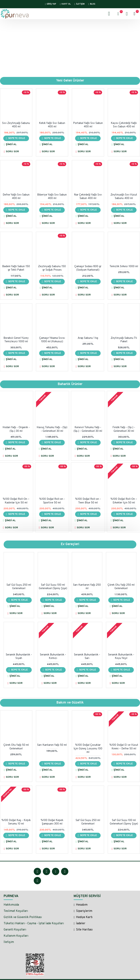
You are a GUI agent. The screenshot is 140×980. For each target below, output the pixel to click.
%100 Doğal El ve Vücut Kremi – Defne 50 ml (124, 747)
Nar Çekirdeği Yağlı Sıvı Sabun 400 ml (88, 197)
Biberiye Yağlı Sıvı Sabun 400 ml (52, 197)
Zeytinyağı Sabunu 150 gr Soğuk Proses (52, 268)
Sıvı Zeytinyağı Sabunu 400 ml (16, 125)
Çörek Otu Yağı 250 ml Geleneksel (121, 587)
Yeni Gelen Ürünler (70, 81)
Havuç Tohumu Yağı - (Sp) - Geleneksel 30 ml (52, 429)
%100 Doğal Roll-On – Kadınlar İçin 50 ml (16, 501)
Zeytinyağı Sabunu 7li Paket (124, 340)
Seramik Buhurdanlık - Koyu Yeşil (121, 657)
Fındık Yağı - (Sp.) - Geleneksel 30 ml (124, 429)
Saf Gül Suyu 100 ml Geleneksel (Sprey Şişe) (53, 587)
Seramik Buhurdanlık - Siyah (19, 657)
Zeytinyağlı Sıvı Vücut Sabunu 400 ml (124, 197)
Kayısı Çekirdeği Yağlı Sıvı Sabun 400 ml (124, 125)
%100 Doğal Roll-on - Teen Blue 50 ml (88, 501)
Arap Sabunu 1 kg (88, 338)
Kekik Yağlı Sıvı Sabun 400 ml (52, 125)
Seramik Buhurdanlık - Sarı (87, 657)
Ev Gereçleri (70, 544)
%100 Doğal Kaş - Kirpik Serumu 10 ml (16, 822)
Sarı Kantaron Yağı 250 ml (87, 587)
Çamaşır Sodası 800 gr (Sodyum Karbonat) (88, 268)
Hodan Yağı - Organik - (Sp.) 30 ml (16, 429)
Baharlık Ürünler (70, 384)
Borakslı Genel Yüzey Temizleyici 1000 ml (16, 340)
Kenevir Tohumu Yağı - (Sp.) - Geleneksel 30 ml (88, 429)
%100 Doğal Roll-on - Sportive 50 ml (52, 501)
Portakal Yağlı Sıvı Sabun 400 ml (88, 125)
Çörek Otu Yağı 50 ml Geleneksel (16, 747)
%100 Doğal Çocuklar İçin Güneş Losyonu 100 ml (88, 749)
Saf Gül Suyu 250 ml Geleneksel (19, 587)
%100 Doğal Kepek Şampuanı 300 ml (52, 822)
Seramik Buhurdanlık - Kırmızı (53, 657)
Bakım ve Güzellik (70, 703)
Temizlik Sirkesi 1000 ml (124, 267)
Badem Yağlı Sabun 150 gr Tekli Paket (16, 268)
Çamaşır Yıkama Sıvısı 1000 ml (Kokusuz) (52, 340)
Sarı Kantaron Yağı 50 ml (52, 745)
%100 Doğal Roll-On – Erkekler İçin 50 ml (124, 501)
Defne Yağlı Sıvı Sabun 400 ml (16, 197)
